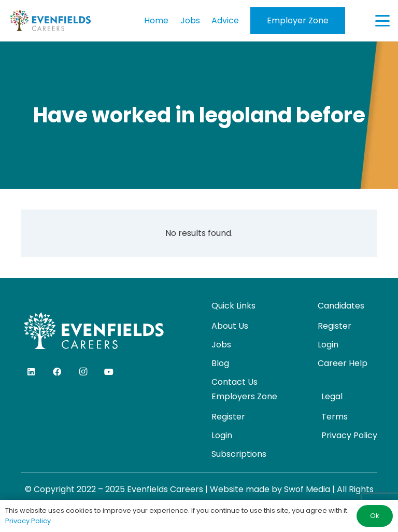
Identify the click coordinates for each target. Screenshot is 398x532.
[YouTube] (109, 372)
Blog (220, 363)
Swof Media (307, 489)
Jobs (221, 345)
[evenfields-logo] (50, 21)
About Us (230, 326)
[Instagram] (83, 372)
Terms (335, 417)
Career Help (343, 363)
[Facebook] (57, 372)
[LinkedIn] (31, 372)
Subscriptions (239, 454)
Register (335, 326)
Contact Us (234, 382)
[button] (382, 21)
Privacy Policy (349, 435)
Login (328, 345)
